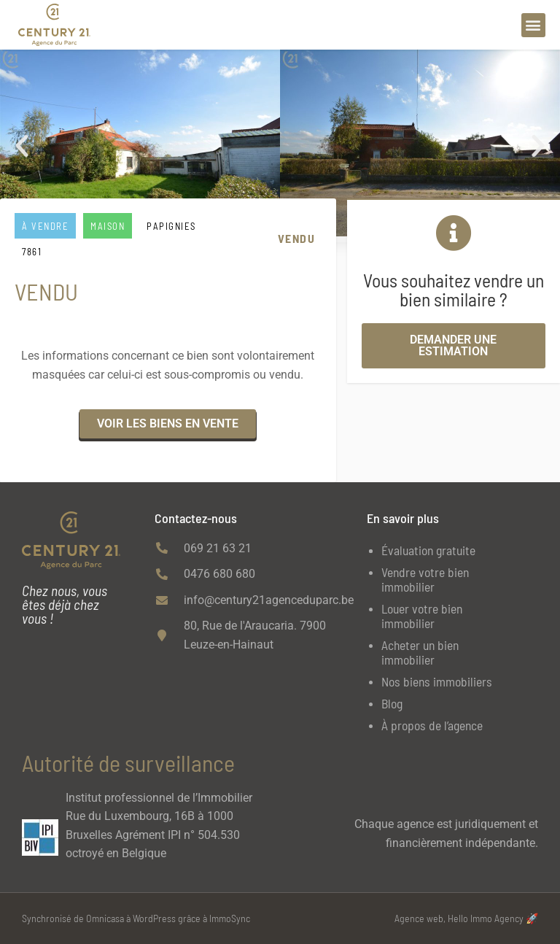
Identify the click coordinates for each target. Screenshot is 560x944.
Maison (108, 226)
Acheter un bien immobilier (420, 652)
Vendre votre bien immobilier (425, 579)
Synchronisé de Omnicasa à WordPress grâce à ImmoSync (136, 918)
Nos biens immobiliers (437, 681)
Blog (392, 703)
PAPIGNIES (171, 226)
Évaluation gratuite (428, 550)
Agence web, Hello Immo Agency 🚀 (466, 918)
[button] (533, 25)
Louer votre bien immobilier (422, 616)
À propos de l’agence (432, 725)
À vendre (45, 226)
